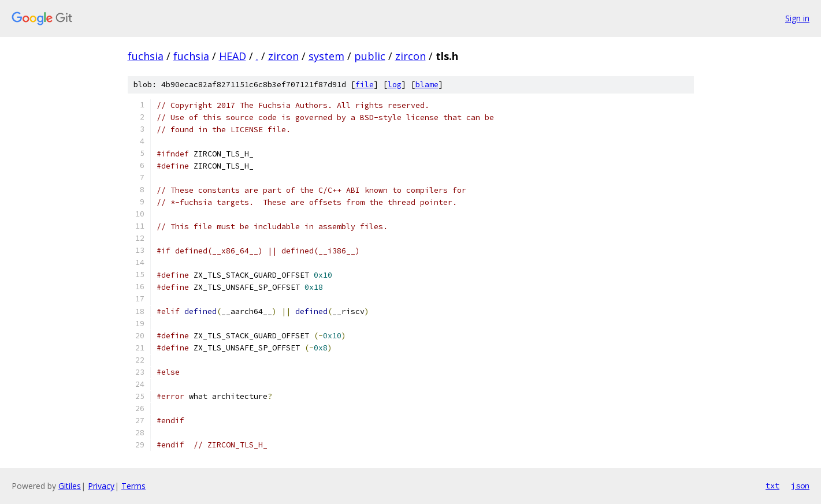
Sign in (797, 18)
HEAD (233, 56)
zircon (283, 56)
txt (772, 486)
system (326, 56)
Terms (133, 486)
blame (427, 85)
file (365, 85)
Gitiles (70, 486)
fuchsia (146, 56)
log (395, 85)
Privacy (101, 486)
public (370, 56)
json (800, 486)
